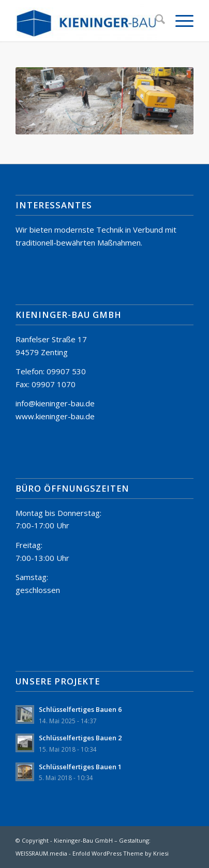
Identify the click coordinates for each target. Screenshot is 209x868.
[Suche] (155, 21)
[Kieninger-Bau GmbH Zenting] (87, 21)
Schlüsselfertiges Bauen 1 (80, 767)
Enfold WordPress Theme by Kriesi (121, 853)
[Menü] (179, 21)
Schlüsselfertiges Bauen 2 (80, 738)
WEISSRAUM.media (41, 853)
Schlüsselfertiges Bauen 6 (80, 709)
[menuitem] (155, 21)
